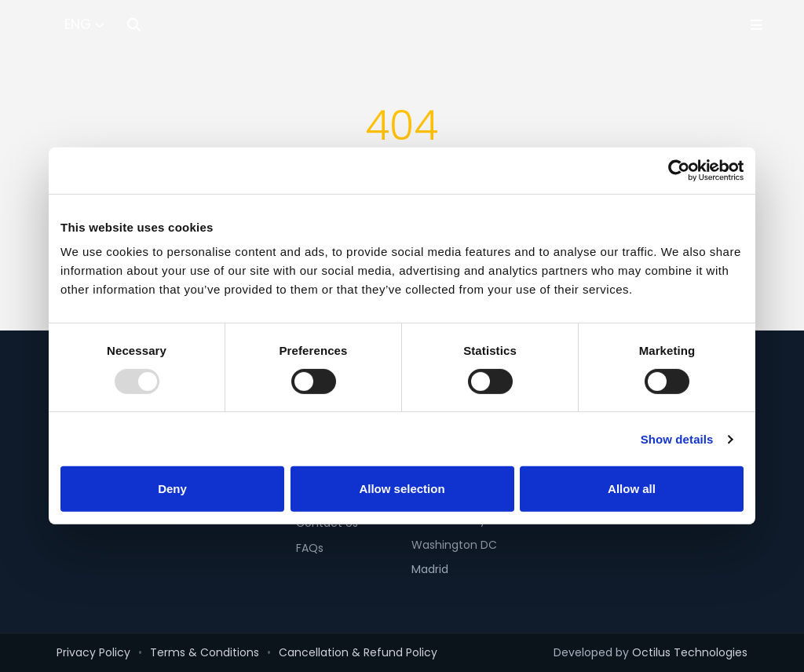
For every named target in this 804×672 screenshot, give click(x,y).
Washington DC (454, 545)
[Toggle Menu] (756, 25)
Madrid (430, 569)
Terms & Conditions (205, 652)
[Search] (134, 25)
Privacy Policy (93, 652)
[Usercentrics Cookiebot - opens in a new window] (675, 170)
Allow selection (402, 489)
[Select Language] (84, 25)
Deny (172, 489)
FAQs (310, 548)
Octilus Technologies (690, 652)
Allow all (632, 489)
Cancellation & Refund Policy (358, 652)
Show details (677, 439)
